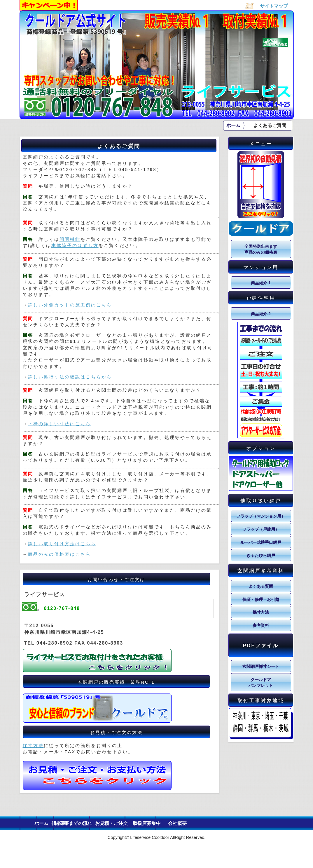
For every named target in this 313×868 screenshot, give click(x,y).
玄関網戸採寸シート (261, 666)
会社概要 (270, 823)
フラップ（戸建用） (261, 529)
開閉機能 (70, 239)
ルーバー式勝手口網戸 (261, 542)
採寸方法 (33, 746)
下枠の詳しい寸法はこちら (60, 424)
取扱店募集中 (224, 823)
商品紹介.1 (261, 283)
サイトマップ (274, 6)
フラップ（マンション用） (261, 516)
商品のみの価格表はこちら (60, 554)
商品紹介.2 (261, 314)
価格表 (88, 823)
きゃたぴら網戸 (261, 555)
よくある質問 (261, 586)
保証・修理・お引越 (261, 599)
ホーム (233, 125)
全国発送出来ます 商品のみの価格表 (261, 249)
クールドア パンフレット (261, 682)
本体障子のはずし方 (75, 245)
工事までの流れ (133, 823)
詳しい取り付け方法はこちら (62, 544)
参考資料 (261, 625)
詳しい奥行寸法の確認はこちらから (70, 377)
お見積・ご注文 (179, 823)
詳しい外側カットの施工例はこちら (70, 305)
